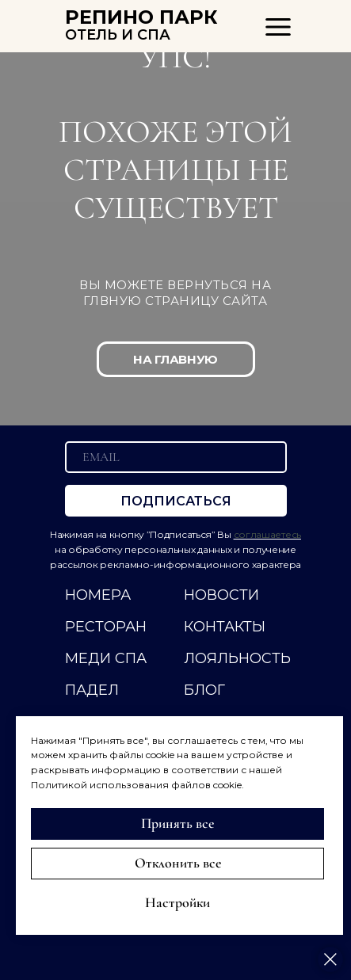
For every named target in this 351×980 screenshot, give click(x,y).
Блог (204, 690)
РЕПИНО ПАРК (141, 17)
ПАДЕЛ (92, 690)
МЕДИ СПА (106, 658)
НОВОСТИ (221, 595)
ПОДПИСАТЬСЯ (176, 501)
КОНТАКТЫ (225, 627)
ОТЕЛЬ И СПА (118, 35)
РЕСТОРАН (106, 627)
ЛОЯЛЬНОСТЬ (237, 658)
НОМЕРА (98, 595)
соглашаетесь (267, 534)
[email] (176, 457)
